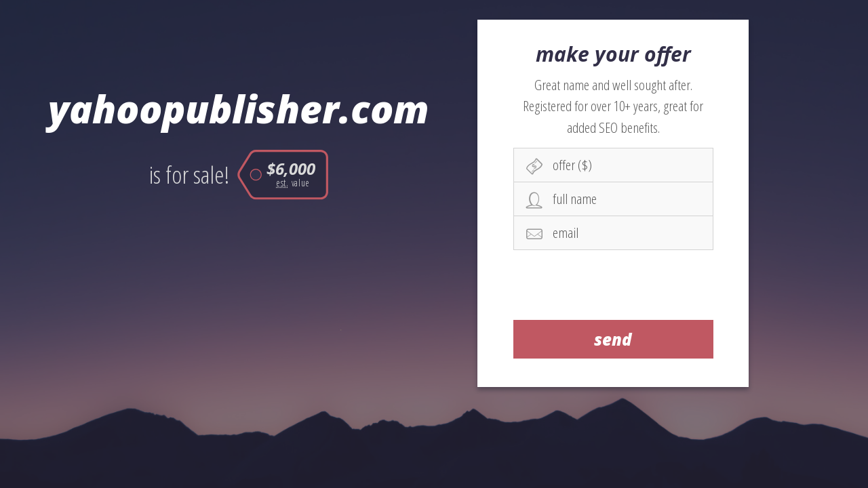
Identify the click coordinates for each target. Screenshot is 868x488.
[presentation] (614, 285)
